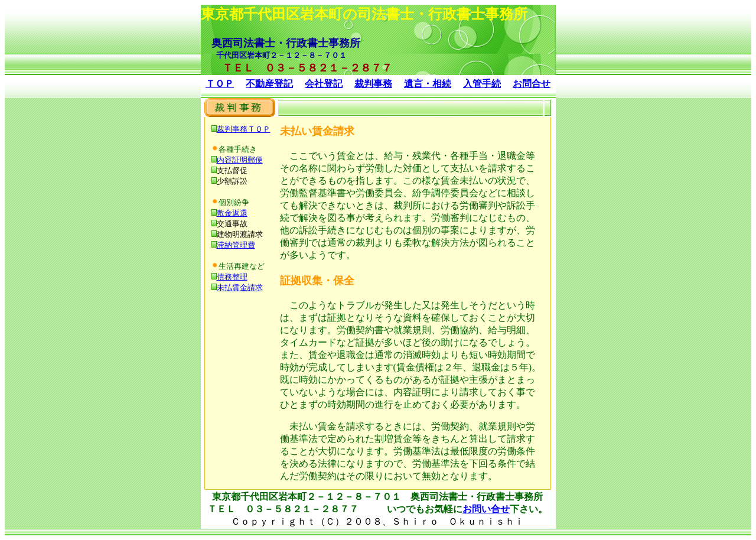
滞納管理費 (236, 245)
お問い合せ (486, 509)
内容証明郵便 (240, 160)
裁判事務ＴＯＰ (244, 129)
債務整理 (232, 277)
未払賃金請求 (240, 287)
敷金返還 (232, 213)
